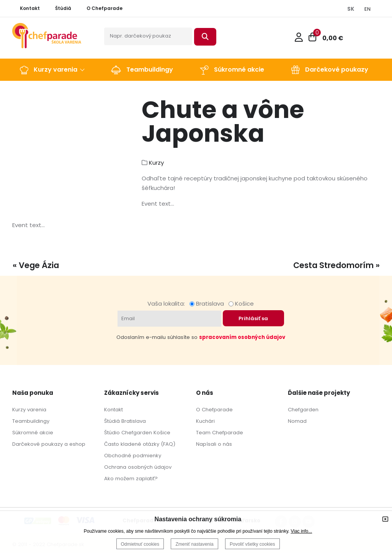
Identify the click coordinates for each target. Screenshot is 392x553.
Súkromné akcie (33, 433)
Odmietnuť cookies (140, 544)
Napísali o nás (214, 444)
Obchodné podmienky (133, 456)
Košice (241, 303)
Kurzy (156, 163)
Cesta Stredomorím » (336, 265)
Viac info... (301, 531)
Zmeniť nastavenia (194, 544)
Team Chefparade (220, 433)
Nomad (297, 421)
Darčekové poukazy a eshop (49, 444)
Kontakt (114, 410)
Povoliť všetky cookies (252, 544)
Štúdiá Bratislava (125, 421)
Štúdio (112, 433)
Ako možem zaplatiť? (131, 479)
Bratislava (208, 303)
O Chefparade (214, 410)
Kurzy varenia (29, 410)
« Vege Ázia (36, 265)
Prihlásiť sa (253, 318)
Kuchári (205, 421)
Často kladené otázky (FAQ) (140, 444)
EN (367, 9)
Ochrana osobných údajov (138, 467)
